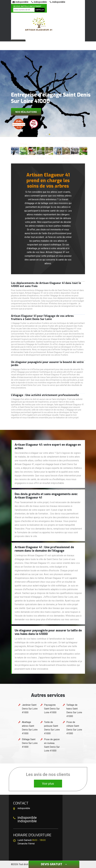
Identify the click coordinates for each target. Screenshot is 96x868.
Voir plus (48, 784)
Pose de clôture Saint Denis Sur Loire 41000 (74, 728)
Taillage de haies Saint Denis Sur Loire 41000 (74, 711)
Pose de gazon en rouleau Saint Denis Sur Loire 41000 (52, 745)
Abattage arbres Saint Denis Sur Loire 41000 (30, 728)
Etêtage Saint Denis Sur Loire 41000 (30, 743)
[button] (47, 134)
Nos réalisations (26, 112)
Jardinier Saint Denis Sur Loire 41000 (30, 709)
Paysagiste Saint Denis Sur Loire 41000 (52, 709)
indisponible (20, 2)
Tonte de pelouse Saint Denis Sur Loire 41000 (52, 728)
